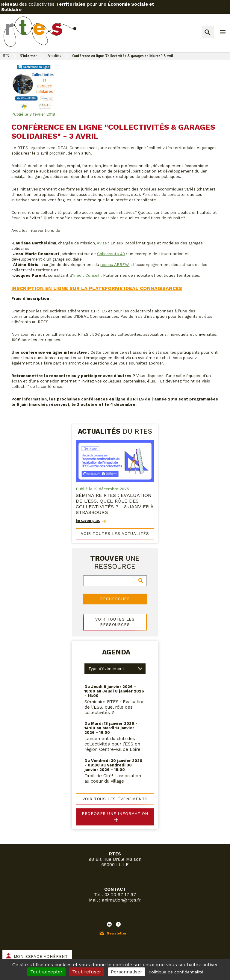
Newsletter (116, 933)
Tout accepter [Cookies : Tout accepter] (46, 972)
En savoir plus (88, 520)
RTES (6, 56)
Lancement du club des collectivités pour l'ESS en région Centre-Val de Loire (112, 744)
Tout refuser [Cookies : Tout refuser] (87, 972)
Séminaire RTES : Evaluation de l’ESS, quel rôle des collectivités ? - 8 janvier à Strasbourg (115, 504)
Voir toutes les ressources (115, 622)
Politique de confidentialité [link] (176, 972)
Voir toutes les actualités (115, 534)
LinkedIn (109, 924)
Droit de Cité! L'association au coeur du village (113, 778)
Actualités (54, 56)
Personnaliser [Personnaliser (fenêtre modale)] (127, 972)
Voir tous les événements (115, 799)
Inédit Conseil (86, 275)
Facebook (118, 924)
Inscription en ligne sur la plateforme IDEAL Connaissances (97, 288)
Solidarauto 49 (111, 254)
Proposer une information (115, 814)
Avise (102, 243)
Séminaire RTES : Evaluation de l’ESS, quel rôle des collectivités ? (115, 707)
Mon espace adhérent (41, 956)
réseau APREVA (115, 265)
